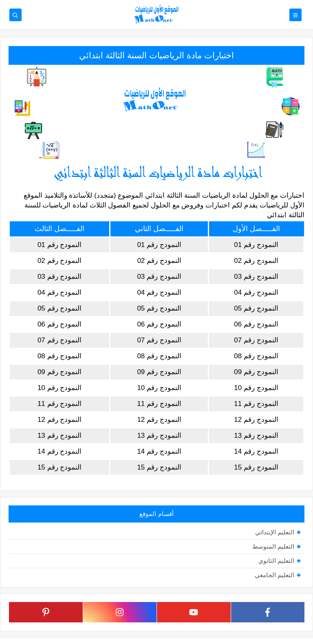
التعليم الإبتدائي (275, 532)
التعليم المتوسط (273, 546)
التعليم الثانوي (276, 561)
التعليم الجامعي (274, 575)
